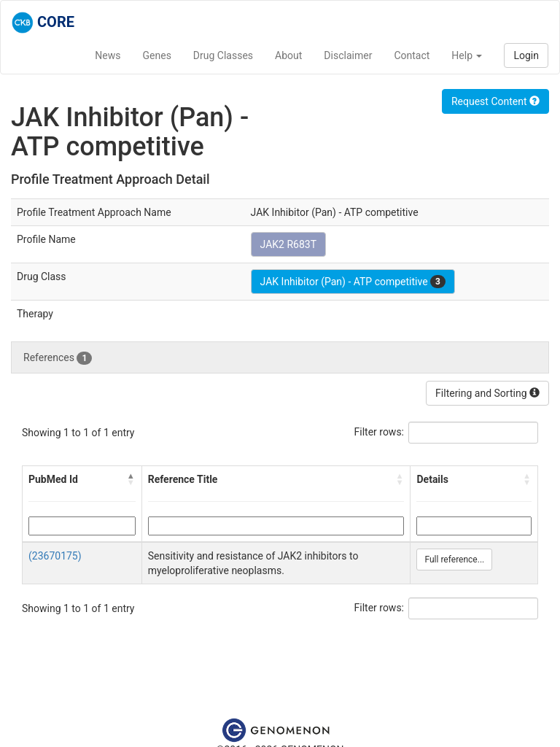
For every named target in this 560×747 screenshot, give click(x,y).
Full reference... (454, 560)
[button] (131, 479)
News (108, 55)
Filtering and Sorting (487, 393)
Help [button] (467, 55)
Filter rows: (380, 432)
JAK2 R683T (288, 244)
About (288, 55)
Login (526, 55)
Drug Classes (223, 55)
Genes (157, 55)
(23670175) (55, 556)
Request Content (495, 101)
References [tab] (58, 358)
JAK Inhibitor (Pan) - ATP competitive (353, 282)
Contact (412, 55)
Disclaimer (348, 55)
